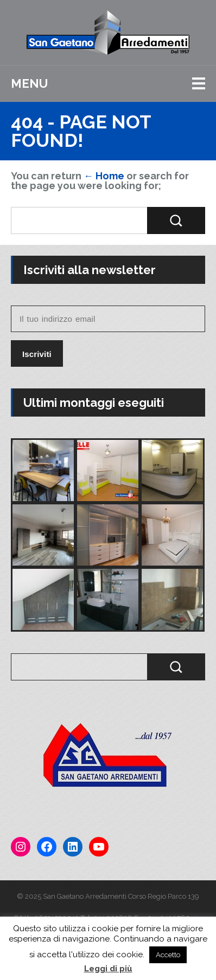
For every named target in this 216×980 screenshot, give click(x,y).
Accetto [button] (168, 955)
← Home (104, 176)
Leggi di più (108, 969)
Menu (29, 83)
